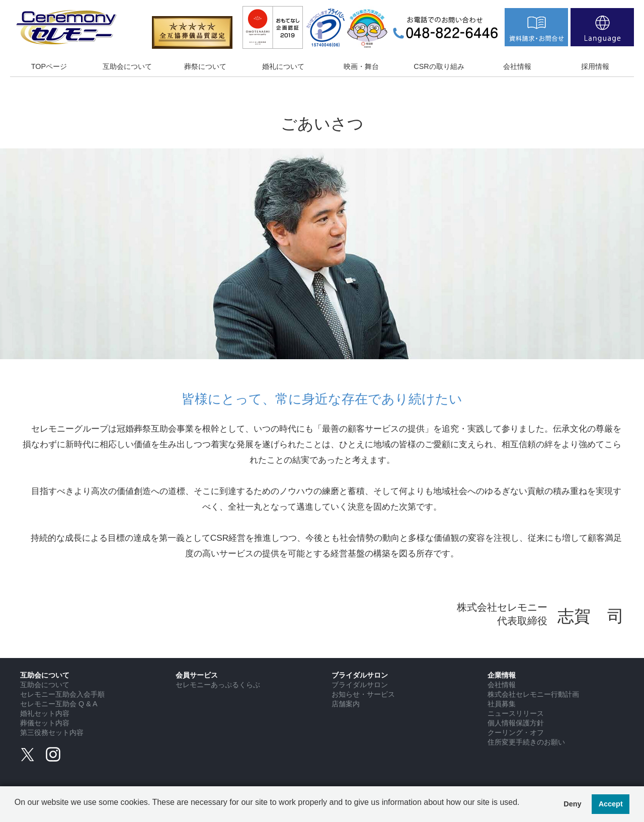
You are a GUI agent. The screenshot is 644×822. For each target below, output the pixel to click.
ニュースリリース (516, 713)
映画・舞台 (361, 66)
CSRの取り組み (439, 66)
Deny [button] (572, 804)
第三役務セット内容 (52, 732)
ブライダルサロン (360, 685)
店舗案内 (346, 704)
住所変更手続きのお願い (526, 742)
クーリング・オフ (516, 732)
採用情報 (595, 66)
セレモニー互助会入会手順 (62, 694)
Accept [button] (611, 804)
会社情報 (517, 66)
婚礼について (283, 66)
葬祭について (205, 66)
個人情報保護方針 (516, 723)
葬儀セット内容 (45, 723)
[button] (16, 810)
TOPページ (49, 66)
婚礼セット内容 (45, 713)
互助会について (127, 66)
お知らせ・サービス (363, 694)
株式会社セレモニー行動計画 (533, 694)
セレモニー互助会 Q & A (59, 704)
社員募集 (502, 704)
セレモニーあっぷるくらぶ (218, 685)
